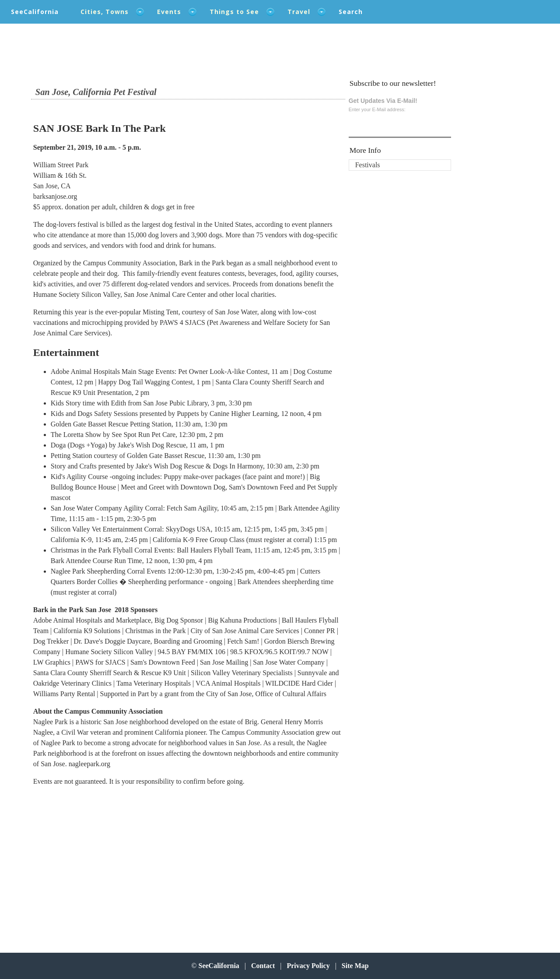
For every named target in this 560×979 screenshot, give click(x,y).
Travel (299, 12)
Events (169, 12)
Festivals (368, 165)
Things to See (234, 12)
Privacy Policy (308, 966)
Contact (263, 966)
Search (351, 12)
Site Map (355, 966)
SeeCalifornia (35, 12)
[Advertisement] (91, 864)
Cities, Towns (105, 12)
